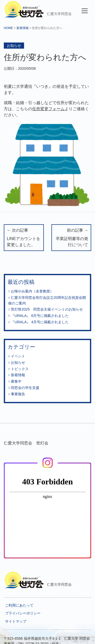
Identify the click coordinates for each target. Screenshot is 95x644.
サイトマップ (16, 621)
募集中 (16, 381)
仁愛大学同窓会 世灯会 (26, 443)
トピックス (20, 369)
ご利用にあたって (19, 605)
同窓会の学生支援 (25, 388)
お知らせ (14, 46)
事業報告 (18, 394)
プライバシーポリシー (23, 613)
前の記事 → (71, 238)
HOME (8, 28)
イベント (18, 356)
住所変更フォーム (48, 109)
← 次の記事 (24, 238)
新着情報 (23, 28)
